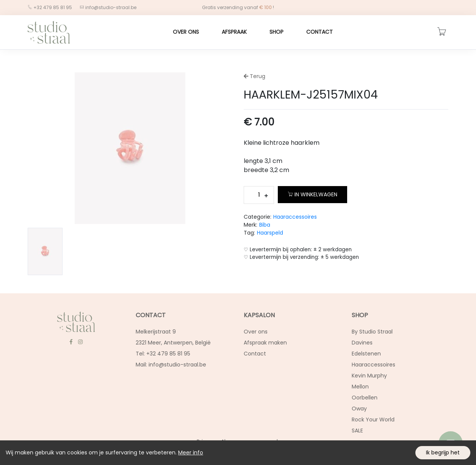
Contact (319, 32)
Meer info (191, 452)
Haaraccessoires (295, 217)
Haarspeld (270, 233)
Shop (276, 32)
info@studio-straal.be (110, 7)
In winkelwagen (312, 194)
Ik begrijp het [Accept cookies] (443, 452)
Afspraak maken (265, 343)
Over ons (186, 32)
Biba (265, 225)
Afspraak (234, 32)
